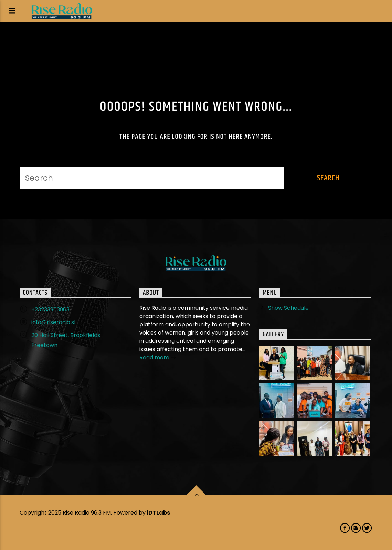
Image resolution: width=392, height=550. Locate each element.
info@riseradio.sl (53, 322)
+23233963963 (50, 310)
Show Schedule (288, 308)
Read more (158, 358)
